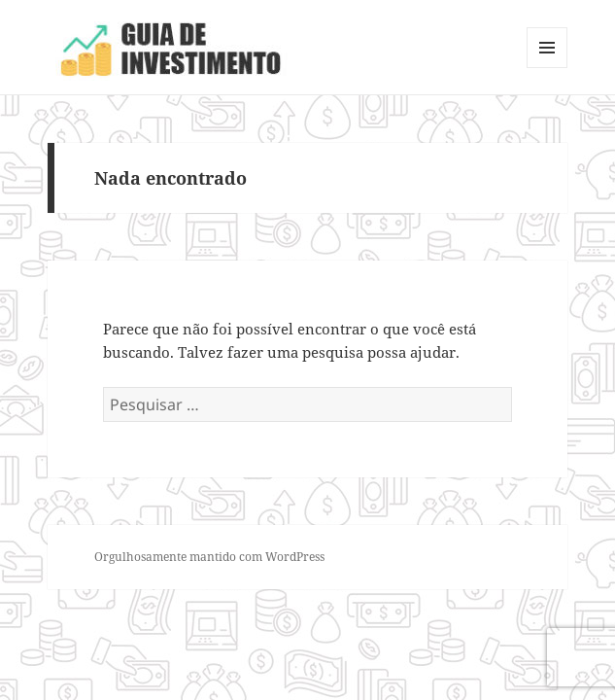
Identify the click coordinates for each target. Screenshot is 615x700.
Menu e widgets (547, 68)
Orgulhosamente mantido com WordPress (209, 557)
